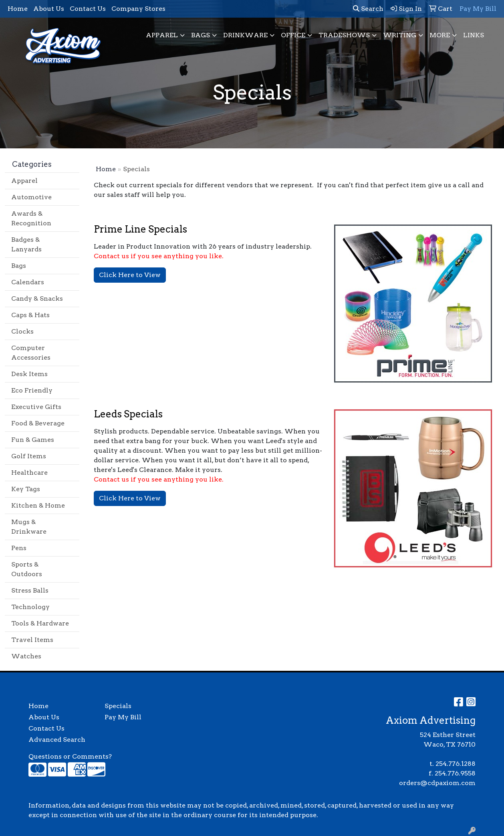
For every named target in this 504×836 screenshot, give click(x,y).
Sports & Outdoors (27, 569)
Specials (118, 706)
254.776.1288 (456, 764)
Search (368, 9)
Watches (26, 656)
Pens (19, 548)
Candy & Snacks (37, 299)
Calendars (28, 282)
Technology (30, 607)
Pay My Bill (123, 717)
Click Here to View (130, 275)
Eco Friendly (32, 390)
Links (474, 35)
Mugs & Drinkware (29, 527)
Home (18, 9)
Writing (400, 35)
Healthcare (29, 473)
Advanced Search (57, 740)
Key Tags (26, 489)
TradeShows (344, 35)
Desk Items (29, 374)
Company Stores (138, 9)
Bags (201, 35)
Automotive (31, 197)
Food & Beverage (38, 423)
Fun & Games (33, 440)
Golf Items (29, 456)
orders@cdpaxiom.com (437, 783)
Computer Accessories (31, 353)
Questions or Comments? (70, 756)
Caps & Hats (30, 315)
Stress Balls (30, 590)
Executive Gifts (36, 407)
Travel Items (32, 640)
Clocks (22, 331)
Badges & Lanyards (26, 244)
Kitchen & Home (38, 505)
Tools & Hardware (40, 623)
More (440, 35)
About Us (49, 9)
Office (293, 35)
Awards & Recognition (31, 218)
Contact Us (88, 9)
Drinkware (245, 35)
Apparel (162, 35)
